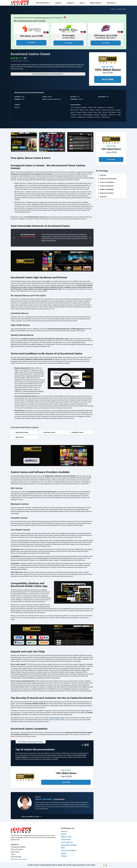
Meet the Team (66, 837)
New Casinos (112, 3)
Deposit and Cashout (106, 193)
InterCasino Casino (48, 432)
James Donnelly (44, 799)
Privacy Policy (66, 840)
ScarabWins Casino (76, 432)
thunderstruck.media (19, 859)
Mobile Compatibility (106, 189)
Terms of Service (67, 842)
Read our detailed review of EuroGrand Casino (48, 74)
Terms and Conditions (106, 182)
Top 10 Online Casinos (43, 3)
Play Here (31, 42)
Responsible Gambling (69, 845)
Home (113, 9)
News (63, 848)
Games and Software (106, 186)
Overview (102, 175)
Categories (71, 3)
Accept (105, 865)
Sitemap (64, 856)
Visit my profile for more (31, 817)
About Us (64, 831)
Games (82, 3)
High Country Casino (21, 432)
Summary (102, 197)
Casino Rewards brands (57, 718)
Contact (64, 853)
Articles (64, 834)
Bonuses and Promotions (107, 179)
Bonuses (59, 3)
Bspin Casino (19, 437)
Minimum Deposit (96, 3)
